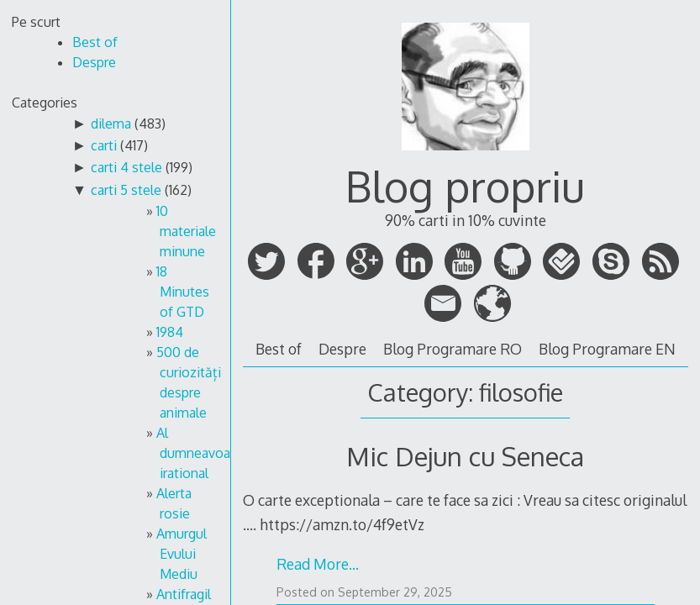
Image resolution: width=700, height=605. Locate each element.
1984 (170, 332)
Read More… (318, 564)
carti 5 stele (126, 190)
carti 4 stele (126, 167)
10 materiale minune (186, 231)
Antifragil (184, 594)
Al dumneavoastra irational (205, 453)
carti (104, 145)
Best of (279, 349)
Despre (342, 349)
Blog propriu (465, 186)
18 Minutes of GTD (183, 292)
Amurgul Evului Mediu (182, 554)
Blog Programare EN (607, 349)
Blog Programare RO (453, 349)
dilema (111, 124)
